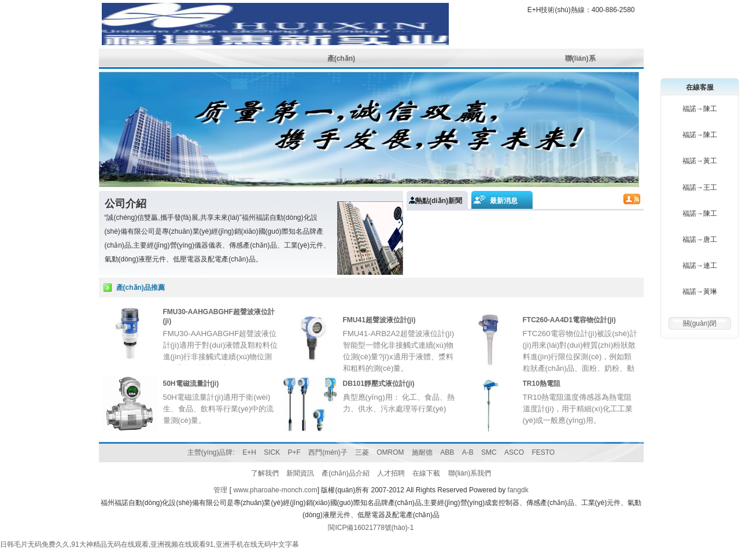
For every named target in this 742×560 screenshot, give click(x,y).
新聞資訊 (300, 473)
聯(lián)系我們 (470, 473)
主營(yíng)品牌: (211, 452)
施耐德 (422, 452)
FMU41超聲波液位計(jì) (379, 320)
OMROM (390, 452)
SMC (489, 452)
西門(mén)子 (328, 452)
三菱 (362, 452)
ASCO (514, 452)
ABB (447, 452)
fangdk (518, 490)
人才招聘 (391, 473)
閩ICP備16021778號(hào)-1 (371, 528)
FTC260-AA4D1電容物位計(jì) (569, 320)
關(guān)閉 (700, 323)
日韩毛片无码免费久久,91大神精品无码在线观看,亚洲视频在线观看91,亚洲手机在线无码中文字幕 (149, 544)
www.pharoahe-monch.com (275, 490)
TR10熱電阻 (542, 384)
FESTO (543, 452)
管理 (220, 490)
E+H (249, 452)
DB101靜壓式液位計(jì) (379, 384)
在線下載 (426, 473)
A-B (468, 452)
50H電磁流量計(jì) (191, 384)
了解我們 (265, 473)
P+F (294, 452)
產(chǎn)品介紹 (345, 473)
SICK (272, 452)
